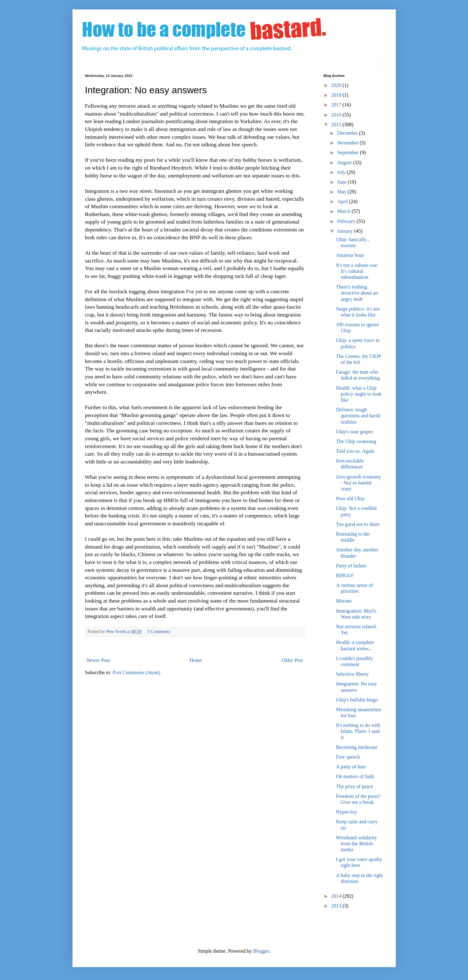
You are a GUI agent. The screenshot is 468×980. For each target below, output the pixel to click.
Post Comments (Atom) (137, 672)
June (342, 182)
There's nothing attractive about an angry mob (357, 293)
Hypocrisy (346, 812)
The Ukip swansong (356, 441)
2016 (337, 115)
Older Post (293, 660)
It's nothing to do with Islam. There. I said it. (358, 731)
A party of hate (351, 767)
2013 (337, 906)
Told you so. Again (355, 451)
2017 (337, 105)
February (347, 221)
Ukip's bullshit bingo (357, 700)
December (348, 133)
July (342, 172)
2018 (337, 95)
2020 (337, 85)
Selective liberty (352, 674)
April (343, 201)
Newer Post (98, 660)
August (345, 162)
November (348, 143)
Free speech (348, 757)
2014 (337, 896)
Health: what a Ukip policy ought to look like (358, 394)
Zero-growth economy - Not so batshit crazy (358, 483)
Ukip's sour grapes (354, 432)
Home (196, 660)
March (344, 211)
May (342, 192)
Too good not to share (358, 524)
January (346, 231)
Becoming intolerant (356, 747)
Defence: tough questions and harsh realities (358, 416)
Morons (344, 601)
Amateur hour (350, 255)
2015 (337, 125)
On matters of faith (355, 776)
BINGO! (345, 575)
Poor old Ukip (350, 498)
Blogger (261, 951)
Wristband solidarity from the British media (356, 844)
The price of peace (355, 786)
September (348, 152)
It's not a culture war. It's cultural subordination (357, 271)
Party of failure (351, 566)
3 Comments (159, 631)
